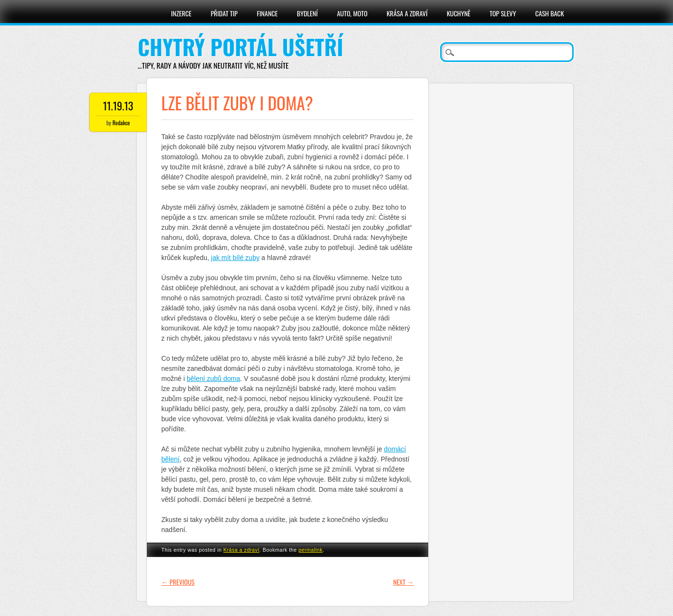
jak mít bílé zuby (235, 258)
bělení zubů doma (213, 379)
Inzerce (181, 13)
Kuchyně (459, 13)
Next (403, 582)
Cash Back (550, 13)
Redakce (121, 123)
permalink (311, 550)
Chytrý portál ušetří (240, 47)
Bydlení (307, 13)
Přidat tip (224, 13)
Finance (267, 13)
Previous (178, 582)
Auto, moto (352, 13)
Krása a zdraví (407, 13)
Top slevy (503, 13)
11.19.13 (118, 106)
